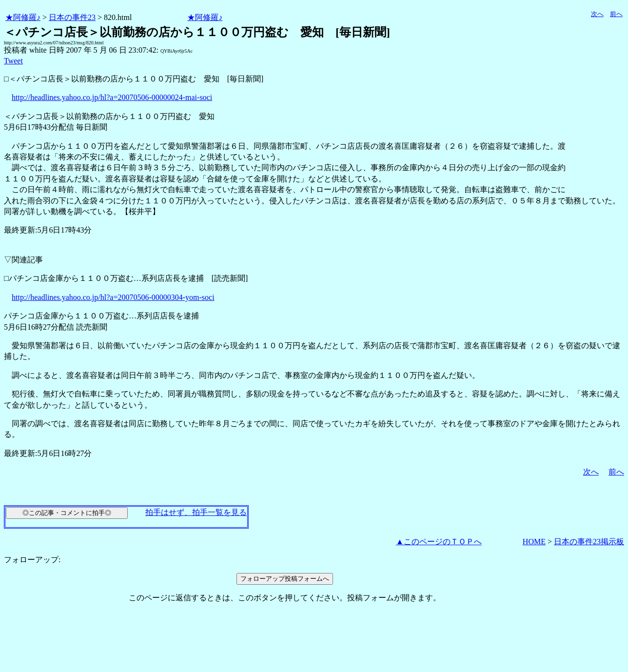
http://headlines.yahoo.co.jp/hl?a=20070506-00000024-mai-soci (112, 97)
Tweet (13, 61)
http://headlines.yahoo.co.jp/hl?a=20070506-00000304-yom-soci (113, 297)
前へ (616, 14)
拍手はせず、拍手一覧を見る (196, 512)
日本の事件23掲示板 (589, 542)
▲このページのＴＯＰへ (439, 542)
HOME (534, 542)
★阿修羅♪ (23, 17)
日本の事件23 (72, 17)
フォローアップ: (32, 560)
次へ (597, 14)
